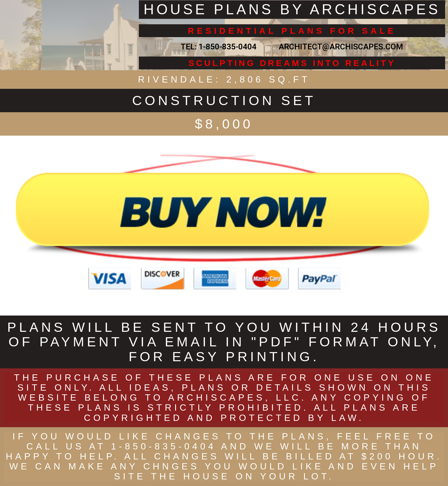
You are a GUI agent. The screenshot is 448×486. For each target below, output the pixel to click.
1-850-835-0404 (228, 47)
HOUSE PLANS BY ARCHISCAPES (292, 9)
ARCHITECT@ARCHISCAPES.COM (339, 47)
